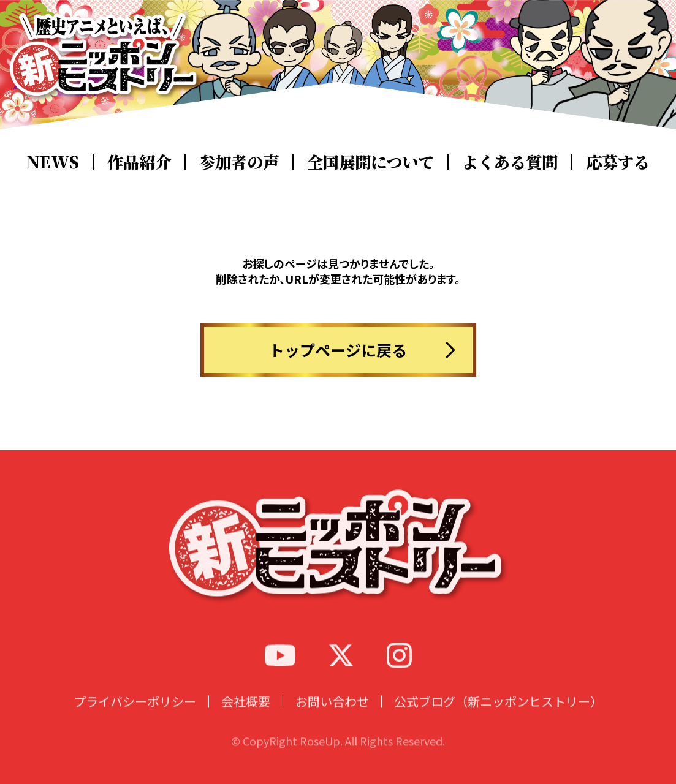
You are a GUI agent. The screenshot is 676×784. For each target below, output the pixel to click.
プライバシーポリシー (135, 716)
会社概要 (246, 716)
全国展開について (370, 162)
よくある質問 (510, 162)
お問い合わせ (332, 716)
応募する (618, 162)
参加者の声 (239, 162)
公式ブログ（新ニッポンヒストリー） (498, 716)
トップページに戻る (338, 350)
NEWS (53, 162)
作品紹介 (139, 162)
